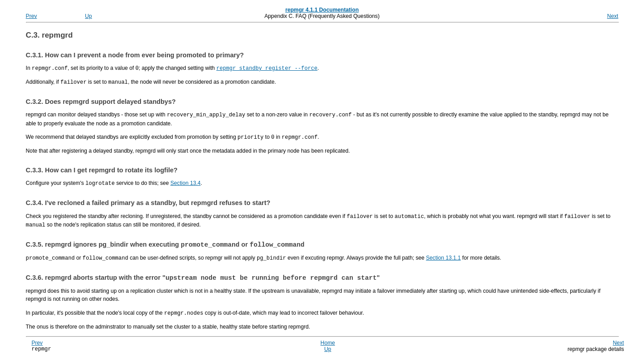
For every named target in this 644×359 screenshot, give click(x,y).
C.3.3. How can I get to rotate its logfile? (102, 168)
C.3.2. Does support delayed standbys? (101, 101)
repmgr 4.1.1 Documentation (322, 10)
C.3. (49, 35)
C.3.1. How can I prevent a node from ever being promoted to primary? (135, 55)
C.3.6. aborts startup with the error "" (203, 277)
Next (612, 16)
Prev (32, 16)
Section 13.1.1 (443, 256)
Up (89, 16)
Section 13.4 (186, 181)
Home (328, 342)
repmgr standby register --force (267, 68)
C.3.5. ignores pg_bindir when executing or (165, 243)
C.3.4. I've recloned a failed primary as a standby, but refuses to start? (148, 201)
